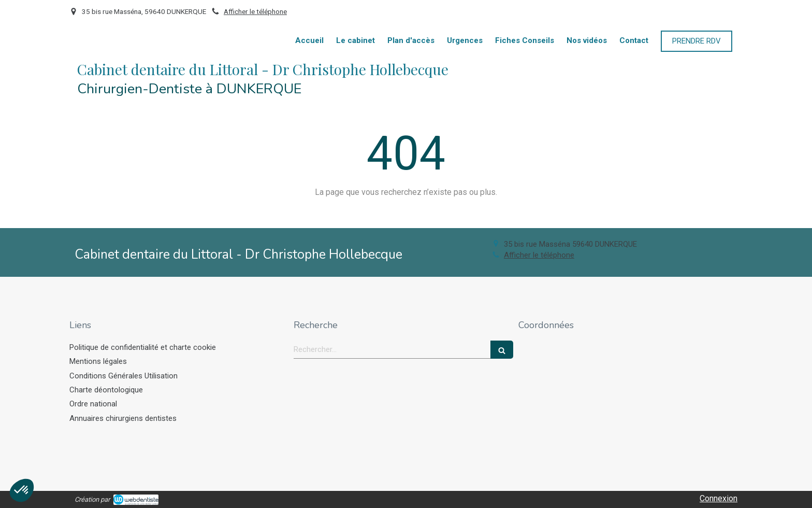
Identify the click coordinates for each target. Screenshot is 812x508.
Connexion (719, 498)
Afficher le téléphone (255, 11)
